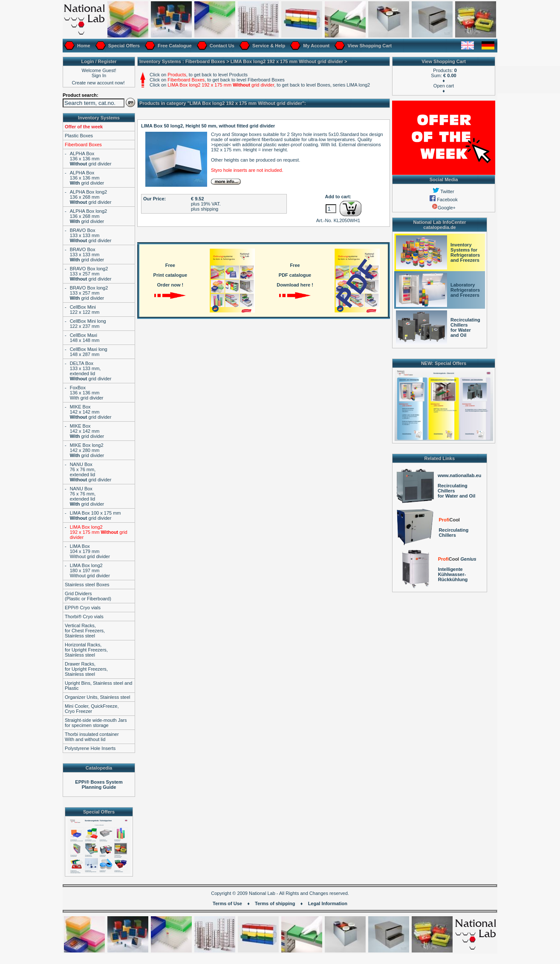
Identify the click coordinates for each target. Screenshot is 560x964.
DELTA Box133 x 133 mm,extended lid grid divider (91, 371)
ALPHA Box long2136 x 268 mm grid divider (91, 197)
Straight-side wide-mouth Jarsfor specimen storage (96, 723)
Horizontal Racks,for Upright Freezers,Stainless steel (86, 650)
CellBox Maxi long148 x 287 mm (89, 352)
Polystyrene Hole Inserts (90, 748)
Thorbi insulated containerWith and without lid (92, 737)
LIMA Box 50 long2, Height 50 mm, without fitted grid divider (208, 126)
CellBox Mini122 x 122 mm (85, 310)
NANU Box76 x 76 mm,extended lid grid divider (91, 472)
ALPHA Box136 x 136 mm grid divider (91, 159)
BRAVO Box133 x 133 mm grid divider (91, 235)
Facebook (443, 200)
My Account (316, 46)
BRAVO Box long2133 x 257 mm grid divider (91, 274)
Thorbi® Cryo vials (84, 617)
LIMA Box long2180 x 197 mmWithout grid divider (90, 570)
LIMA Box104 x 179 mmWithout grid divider (90, 551)
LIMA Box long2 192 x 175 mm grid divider (99, 532)
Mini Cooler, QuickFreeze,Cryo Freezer (92, 709)
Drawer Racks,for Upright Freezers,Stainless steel (86, 669)
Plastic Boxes (79, 136)
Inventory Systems (99, 118)
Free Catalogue (174, 46)
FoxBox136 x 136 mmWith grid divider (87, 393)
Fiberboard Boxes (83, 145)
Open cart (444, 86)
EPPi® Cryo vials (83, 608)
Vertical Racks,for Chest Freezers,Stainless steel (85, 631)
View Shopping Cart (369, 46)
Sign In (99, 75)
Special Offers (123, 46)
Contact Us (221, 46)
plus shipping (205, 209)
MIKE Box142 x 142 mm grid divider (91, 412)
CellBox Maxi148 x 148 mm (85, 338)
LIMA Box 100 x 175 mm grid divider (95, 515)
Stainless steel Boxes (87, 585)
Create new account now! (98, 83)
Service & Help (268, 46)
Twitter (443, 191)
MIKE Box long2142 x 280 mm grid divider (87, 450)
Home (83, 46)
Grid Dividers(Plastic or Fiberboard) (88, 596)
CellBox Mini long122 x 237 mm (88, 324)
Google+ (444, 208)
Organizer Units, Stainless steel (97, 697)
